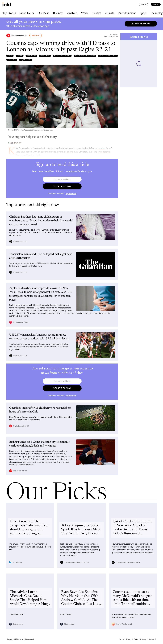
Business (58, 13)
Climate (110, 13)
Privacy (129, 639)
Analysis (72, 13)
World (85, 13)
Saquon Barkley (26, 60)
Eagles (10, 56)
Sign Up (156, 4)
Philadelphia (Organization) (85, 56)
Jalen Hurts (12, 60)
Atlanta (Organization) (62, 56)
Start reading (141, 24)
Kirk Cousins (31, 56)
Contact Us (153, 639)
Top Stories (9, 13)
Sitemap (143, 639)
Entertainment (127, 13)
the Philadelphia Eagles (108, 56)
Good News (27, 13)
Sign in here (71, 193)
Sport (143, 13)
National (36, 35)
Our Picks (43, 13)
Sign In (143, 4)
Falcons (20, 56)
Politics (97, 13)
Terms (122, 639)
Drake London (45, 56)
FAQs (136, 639)
